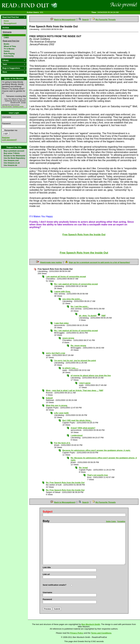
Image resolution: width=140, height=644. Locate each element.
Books (7, 44)
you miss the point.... (72, 299)
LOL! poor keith (61, 413)
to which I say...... (70, 368)
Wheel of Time (10, 46)
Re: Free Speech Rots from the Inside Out (65, 483)
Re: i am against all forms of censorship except (76, 284)
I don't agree (85, 383)
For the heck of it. (62, 443)
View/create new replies (51, 262)
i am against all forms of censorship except (66, 276)
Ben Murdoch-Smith (91, 624)
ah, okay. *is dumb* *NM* (92, 316)
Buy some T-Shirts (12, 153)
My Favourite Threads (105, 20)
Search (85, 20)
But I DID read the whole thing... (77, 420)
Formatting (121, 521)
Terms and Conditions (101, 633)
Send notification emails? (55, 585)
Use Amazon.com (11, 161)
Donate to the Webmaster (15, 156)
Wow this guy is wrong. (57, 405)
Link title (47, 567)
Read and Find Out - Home (45, 5)
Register (6, 138)
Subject (48, 512)
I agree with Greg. (62, 291)
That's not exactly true (97, 475)
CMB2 (6, 35)
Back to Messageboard (65, 20)
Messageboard (10, 23)
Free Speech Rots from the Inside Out (84, 253)
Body (46, 521)
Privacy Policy (77, 633)
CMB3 (6, 38)
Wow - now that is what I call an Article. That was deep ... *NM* (75, 390)
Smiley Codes (111, 521)
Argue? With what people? (83, 428)
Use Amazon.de (10, 165)
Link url (46, 574)
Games (7, 51)
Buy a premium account (14, 151)
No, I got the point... (80, 306)
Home (6, 21)
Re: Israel (83, 468)
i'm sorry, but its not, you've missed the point (75, 360)
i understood (77, 435)
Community (9, 56)
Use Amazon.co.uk (12, 163)
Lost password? (9, 140)
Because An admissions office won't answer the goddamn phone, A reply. (96, 450)
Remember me (11, 130)
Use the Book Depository (14, 158)
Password (6, 123)
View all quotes (7, 106)
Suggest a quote (18, 106)
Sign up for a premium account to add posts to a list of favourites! (99, 262)
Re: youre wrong (78, 346)
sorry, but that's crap (56, 353)
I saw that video (61, 323)
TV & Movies (9, 49)
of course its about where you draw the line (91, 375)
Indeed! (49, 398)
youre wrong (68, 338)
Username (6, 117)
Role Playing (9, 54)
